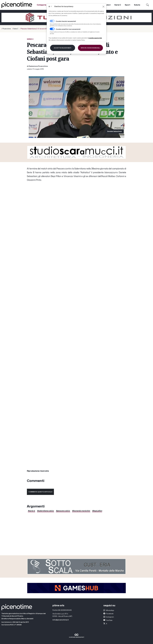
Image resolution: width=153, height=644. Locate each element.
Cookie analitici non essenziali (68, 29)
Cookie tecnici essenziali (66, 21)
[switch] (52, 29)
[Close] (103, 7)
